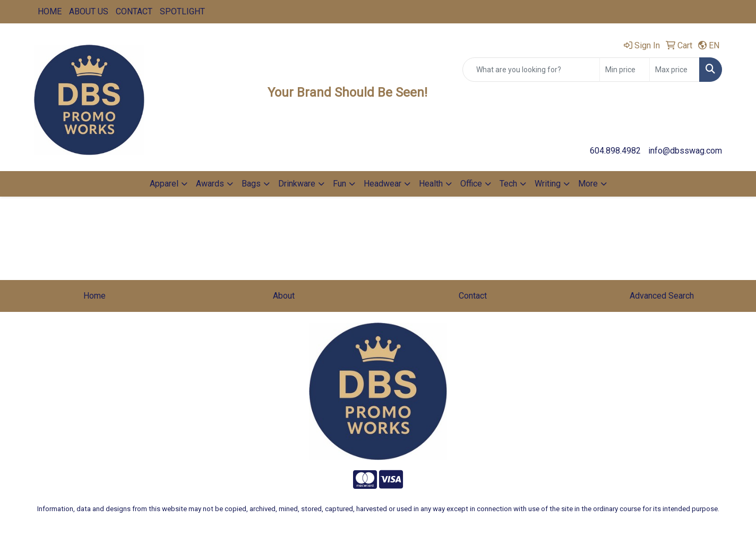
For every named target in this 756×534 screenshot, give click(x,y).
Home (94, 296)
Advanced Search (662, 296)
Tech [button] (508, 184)
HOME (50, 11)
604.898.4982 (615, 151)
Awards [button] (210, 184)
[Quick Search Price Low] (625, 70)
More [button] (588, 184)
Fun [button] (340, 184)
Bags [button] (251, 184)
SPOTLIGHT (182, 11)
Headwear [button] (383, 184)
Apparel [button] (164, 184)
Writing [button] (548, 184)
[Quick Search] (531, 70)
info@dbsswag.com (685, 151)
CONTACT (134, 11)
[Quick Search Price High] (675, 70)
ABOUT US (89, 11)
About (284, 296)
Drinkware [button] (297, 184)
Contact (473, 296)
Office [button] (471, 184)
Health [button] (431, 184)
